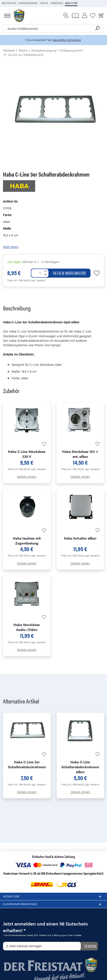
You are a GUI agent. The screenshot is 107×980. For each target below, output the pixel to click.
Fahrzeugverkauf (28, 3)
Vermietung (57, 3)
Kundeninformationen (53, 904)
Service (44, 3)
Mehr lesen (11, 247)
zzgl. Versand (38, 280)
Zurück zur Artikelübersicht (23, 54)
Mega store (71, 3)
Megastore (53, 897)
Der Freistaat (9, 3)
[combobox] (53, 29)
